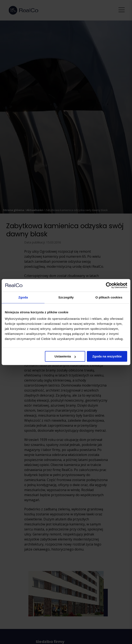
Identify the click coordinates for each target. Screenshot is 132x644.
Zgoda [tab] (23, 297)
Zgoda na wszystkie (107, 356)
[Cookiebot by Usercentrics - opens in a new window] (109, 285)
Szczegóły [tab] (66, 297)
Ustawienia (65, 356)
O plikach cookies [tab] (109, 297)
